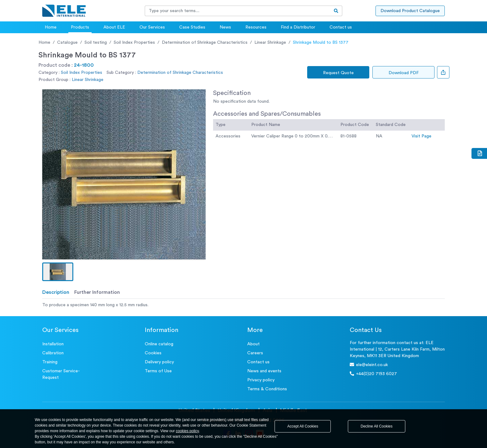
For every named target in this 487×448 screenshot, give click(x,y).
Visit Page (421, 136)
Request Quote (338, 73)
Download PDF (404, 73)
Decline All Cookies (377, 426)
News (225, 27)
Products (80, 27)
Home (51, 27)
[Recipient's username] (238, 11)
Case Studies (192, 27)
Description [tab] (56, 292)
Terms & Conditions (267, 389)
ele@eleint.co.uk (369, 365)
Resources (256, 27)
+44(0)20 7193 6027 (373, 374)
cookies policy (187, 431)
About (253, 344)
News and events (264, 371)
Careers (255, 353)
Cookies (153, 353)
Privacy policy (261, 380)
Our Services (152, 27)
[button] (58, 272)
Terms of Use (158, 371)
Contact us (341, 27)
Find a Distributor (298, 27)
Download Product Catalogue (410, 11)
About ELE (114, 27)
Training (50, 362)
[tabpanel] (243, 305)
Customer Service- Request (61, 374)
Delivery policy (159, 362)
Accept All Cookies (303, 426)
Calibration (53, 353)
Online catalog (159, 344)
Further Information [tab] (97, 292)
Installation (53, 344)
